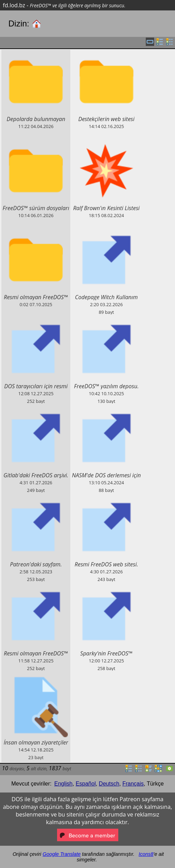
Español (86, 784)
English (63, 784)
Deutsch (109, 784)
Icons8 (146, 854)
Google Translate (62, 854)
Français (133, 784)
